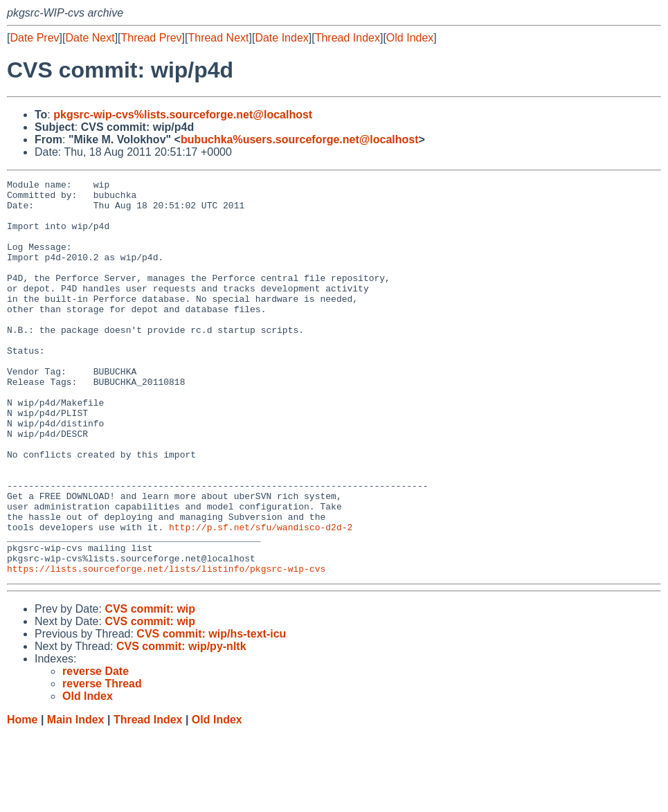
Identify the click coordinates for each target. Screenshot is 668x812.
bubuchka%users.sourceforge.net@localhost (300, 139)
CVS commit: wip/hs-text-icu (211, 713)
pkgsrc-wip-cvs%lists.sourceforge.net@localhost (183, 115)
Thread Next (218, 38)
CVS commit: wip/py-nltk (181, 725)
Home (22, 799)
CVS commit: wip (150, 688)
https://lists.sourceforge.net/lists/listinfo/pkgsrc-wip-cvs (166, 647)
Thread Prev (152, 38)
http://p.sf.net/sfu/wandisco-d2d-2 (261, 597)
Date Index (281, 38)
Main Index (76, 799)
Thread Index (347, 38)
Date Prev (34, 38)
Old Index (410, 38)
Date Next (90, 38)
